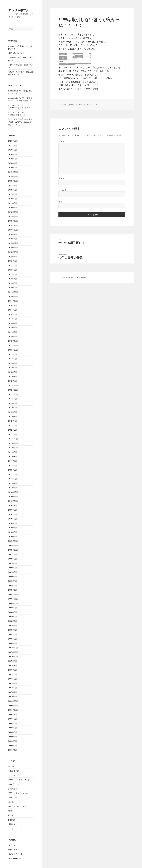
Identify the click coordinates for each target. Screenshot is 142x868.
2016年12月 (13, 230)
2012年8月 (13, 403)
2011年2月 (13, 483)
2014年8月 (13, 305)
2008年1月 (13, 643)
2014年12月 (13, 292)
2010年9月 (13, 505)
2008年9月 (13, 608)
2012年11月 (13, 390)
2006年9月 (13, 714)
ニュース (12, 775)
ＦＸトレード (14, 829)
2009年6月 (13, 568)
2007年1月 (13, 697)
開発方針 (12, 815)
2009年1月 (13, 590)
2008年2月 (13, 639)
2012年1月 (13, 434)
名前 (62, 179)
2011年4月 (13, 474)
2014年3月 (13, 328)
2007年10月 (13, 657)
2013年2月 (13, 381)
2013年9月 (13, 354)
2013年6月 (13, 368)
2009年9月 (13, 554)
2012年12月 (13, 385)
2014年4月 (13, 323)
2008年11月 (13, 599)
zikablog (81, 105)
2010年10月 (13, 501)
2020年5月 (13, 159)
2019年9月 (13, 185)
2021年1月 (13, 145)
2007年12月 (13, 648)
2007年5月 (13, 679)
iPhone (11, 766)
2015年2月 (13, 288)
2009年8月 (13, 559)
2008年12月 (13, 594)
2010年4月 (13, 528)
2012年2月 (13, 430)
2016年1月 (13, 239)
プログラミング (15, 784)
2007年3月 (13, 688)
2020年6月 (13, 154)
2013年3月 (13, 377)
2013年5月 (13, 372)
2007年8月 (13, 666)
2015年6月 (13, 270)
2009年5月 (13, 572)
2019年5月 (13, 199)
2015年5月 (13, 274)
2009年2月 (13, 585)
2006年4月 (13, 737)
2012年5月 (13, 417)
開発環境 (12, 820)
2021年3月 (13, 141)
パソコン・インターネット (19, 780)
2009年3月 (13, 581)
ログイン (12, 845)
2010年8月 (13, 510)
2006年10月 (13, 710)
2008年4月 (13, 630)
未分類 (11, 802)
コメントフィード (15, 854)
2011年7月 (13, 461)
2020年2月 (13, 168)
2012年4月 (13, 421)
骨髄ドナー (13, 824)
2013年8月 (13, 359)
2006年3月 (13, 741)
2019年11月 (13, 176)
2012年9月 (13, 399)
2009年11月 (13, 545)
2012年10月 (13, 394)
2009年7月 (13, 563)
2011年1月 (13, 488)
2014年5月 (13, 319)
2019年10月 (13, 181)
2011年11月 (13, 443)
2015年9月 (13, 257)
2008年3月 (13, 634)
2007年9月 (13, 661)
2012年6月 (13, 412)
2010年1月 (13, 537)
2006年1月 (13, 750)
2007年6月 (13, 674)
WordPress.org (15, 858)
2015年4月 (13, 279)
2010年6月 (13, 519)
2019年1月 (13, 208)
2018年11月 (13, 216)
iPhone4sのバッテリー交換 (19, 98)
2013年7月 (13, 363)
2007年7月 (13, 670)
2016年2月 (13, 234)
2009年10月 (13, 550)
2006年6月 (13, 728)
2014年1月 (13, 337)
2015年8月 (13, 261)
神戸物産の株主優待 (16, 53)
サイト (61, 202)
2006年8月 (13, 719)
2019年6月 (13, 194)
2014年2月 (13, 332)
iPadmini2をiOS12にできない (20, 91)
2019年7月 (13, 190)
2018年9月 (13, 225)
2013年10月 (13, 350)
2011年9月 (13, 452)
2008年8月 (13, 612)
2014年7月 (13, 310)
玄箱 (10, 811)
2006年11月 (13, 706)
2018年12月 (13, 212)
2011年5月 (13, 470)
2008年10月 (13, 603)
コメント (63, 141)
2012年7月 (13, 408)
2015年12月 (13, 243)
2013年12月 (13, 341)
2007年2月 (13, 692)
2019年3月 (13, 203)
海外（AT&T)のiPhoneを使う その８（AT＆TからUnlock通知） (21, 122)
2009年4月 (13, 577)
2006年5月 (13, 732)
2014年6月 (13, 314)
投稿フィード (14, 849)
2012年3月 (13, 425)
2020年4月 (13, 163)
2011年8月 (13, 457)
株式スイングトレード (17, 806)
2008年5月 (13, 625)
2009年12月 (13, 541)
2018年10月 (13, 221)
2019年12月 (13, 172)
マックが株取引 (19, 10)
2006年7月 (13, 723)
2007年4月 (13, 683)
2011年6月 (13, 465)
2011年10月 (13, 448)
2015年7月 (13, 265)
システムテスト (15, 771)
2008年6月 (13, 621)
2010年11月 (13, 497)
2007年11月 (13, 652)
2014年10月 (13, 301)
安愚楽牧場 (13, 789)
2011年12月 (13, 439)
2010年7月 (13, 514)
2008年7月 (13, 617)
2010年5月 (13, 523)
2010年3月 (13, 532)
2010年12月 (13, 492)
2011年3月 (13, 479)
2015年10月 (13, 252)
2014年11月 (13, 297)
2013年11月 (13, 345)
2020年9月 (13, 150)
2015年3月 (13, 283)
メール (62, 190)
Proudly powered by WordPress (72, 277)
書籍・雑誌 (13, 798)
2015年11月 (13, 248)
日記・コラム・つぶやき (18, 793)
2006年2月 (13, 746)
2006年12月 (13, 701)
